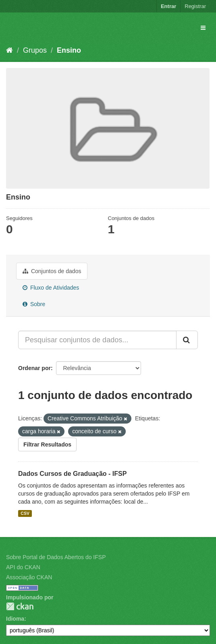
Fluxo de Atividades (51, 288)
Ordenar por (34, 368)
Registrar (195, 6)
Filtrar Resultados (47, 444)
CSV (25, 513)
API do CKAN (23, 567)
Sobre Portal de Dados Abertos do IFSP (56, 557)
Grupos (35, 50)
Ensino (69, 50)
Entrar (168, 6)
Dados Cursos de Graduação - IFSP (72, 474)
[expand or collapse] (203, 28)
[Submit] (187, 340)
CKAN (20, 606)
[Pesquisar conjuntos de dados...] (97, 340)
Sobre (34, 304)
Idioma (15, 619)
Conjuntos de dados (52, 271)
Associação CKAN (29, 577)
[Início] (9, 50)
